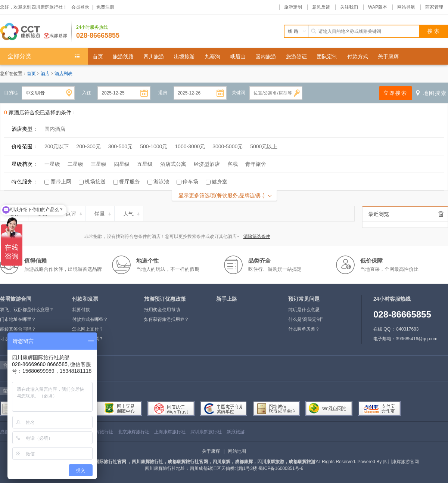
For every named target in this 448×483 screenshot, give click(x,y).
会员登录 (80, 7)
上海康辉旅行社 (170, 432)
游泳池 (161, 182)
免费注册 (105, 7)
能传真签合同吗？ (18, 329)
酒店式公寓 (173, 164)
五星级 (145, 164)
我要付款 (81, 310)
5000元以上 (264, 146)
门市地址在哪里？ (18, 319)
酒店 (46, 74)
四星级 (122, 164)
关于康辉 (211, 451)
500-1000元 (154, 146)
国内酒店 (55, 129)
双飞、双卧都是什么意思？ (27, 310)
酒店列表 (63, 74)
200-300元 (88, 146)
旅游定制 (293, 7)
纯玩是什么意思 (304, 310)
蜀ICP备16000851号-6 (281, 468)
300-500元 (120, 146)
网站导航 (406, 7)
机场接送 (95, 182)
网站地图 (237, 451)
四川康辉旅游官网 (401, 462)
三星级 (99, 164)
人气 (132, 213)
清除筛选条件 (257, 236)
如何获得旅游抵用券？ (167, 319)
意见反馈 (321, 7)
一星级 (52, 164)
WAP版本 (378, 7)
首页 (31, 74)
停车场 (190, 182)
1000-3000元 (190, 146)
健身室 (220, 182)
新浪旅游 (236, 432)
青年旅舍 (256, 164)
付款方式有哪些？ (90, 319)
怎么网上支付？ (88, 329)
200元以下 (57, 146)
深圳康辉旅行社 (206, 432)
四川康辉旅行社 (97, 432)
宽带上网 (61, 182)
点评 (74, 213)
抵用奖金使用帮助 (162, 310)
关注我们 (349, 7)
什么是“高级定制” (305, 319)
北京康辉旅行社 (134, 432)
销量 (103, 213)
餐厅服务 (130, 182)
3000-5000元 (228, 146)
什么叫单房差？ (304, 329)
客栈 (233, 164)
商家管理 (434, 7)
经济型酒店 (207, 164)
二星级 (75, 164)
